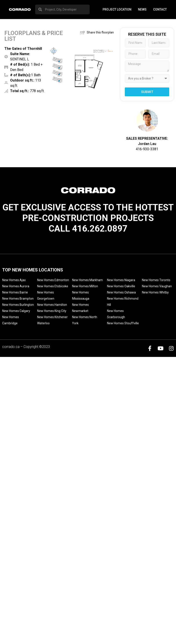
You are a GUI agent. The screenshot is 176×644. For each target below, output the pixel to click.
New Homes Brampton (18, 299)
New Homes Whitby (155, 292)
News (142, 9)
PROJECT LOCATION (117, 9)
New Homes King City (52, 311)
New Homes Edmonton (53, 280)
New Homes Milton (85, 286)
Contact (160, 9)
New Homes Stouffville (123, 323)
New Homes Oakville (121, 286)
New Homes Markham (87, 280)
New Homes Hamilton (52, 305)
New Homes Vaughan (157, 286)
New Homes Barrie (15, 292)
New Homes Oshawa (121, 292)
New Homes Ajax (14, 280)
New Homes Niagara (121, 280)
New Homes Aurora (16, 286)
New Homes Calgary (16, 311)
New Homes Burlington (18, 305)
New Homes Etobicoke (53, 286)
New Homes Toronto (156, 280)
